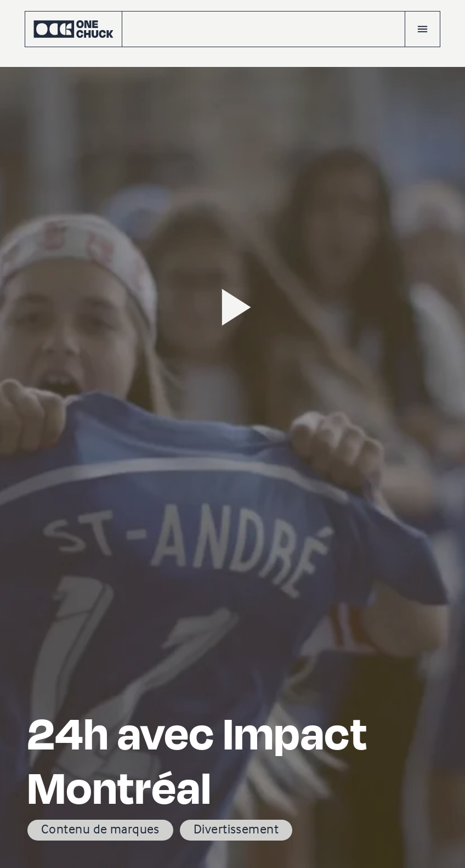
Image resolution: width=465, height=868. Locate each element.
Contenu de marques (100, 829)
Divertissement (236, 829)
